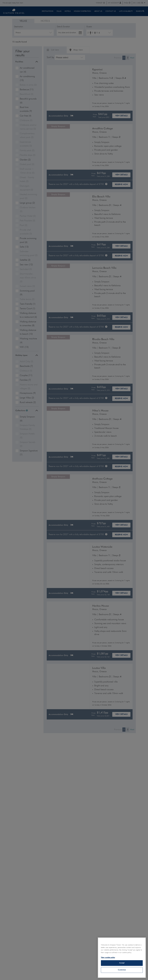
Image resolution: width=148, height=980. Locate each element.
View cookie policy (108, 958)
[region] (122, 958)
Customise (122, 970)
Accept (122, 963)
